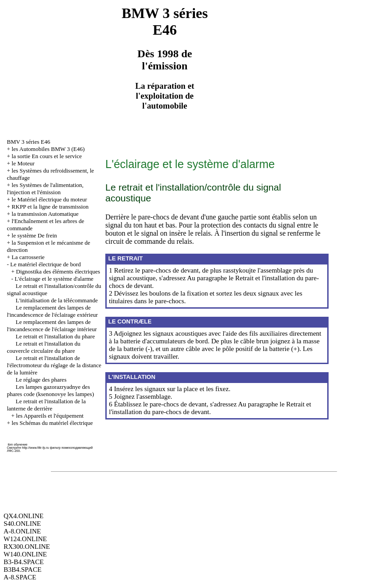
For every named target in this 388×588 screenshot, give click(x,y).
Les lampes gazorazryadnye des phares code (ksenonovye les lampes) (50, 390)
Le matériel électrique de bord (46, 264)
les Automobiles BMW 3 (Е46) (48, 149)
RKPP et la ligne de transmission (50, 207)
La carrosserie (28, 257)
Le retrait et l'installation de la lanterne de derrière (46, 405)
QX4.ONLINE (24, 516)
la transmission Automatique (45, 214)
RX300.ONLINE (27, 547)
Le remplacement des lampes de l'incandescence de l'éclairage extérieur (52, 311)
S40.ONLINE (22, 524)
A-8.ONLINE (22, 531)
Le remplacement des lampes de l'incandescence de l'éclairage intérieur (52, 326)
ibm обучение (18, 444)
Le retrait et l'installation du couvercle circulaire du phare (43, 347)
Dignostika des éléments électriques (58, 271)
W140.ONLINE (25, 554)
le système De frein (34, 235)
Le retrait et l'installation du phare (55, 336)
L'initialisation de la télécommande (57, 300)
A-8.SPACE (20, 577)
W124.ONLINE (25, 539)
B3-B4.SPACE (24, 562)
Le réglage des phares (41, 380)
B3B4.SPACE (23, 570)
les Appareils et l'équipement (50, 416)
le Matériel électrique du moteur (49, 199)
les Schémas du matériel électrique (52, 423)
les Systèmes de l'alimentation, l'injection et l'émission (45, 189)
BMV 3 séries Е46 (28, 142)
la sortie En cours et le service (47, 156)
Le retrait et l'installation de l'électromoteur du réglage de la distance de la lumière (54, 365)
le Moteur (23, 163)
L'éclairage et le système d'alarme (54, 279)
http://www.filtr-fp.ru (36, 448)
